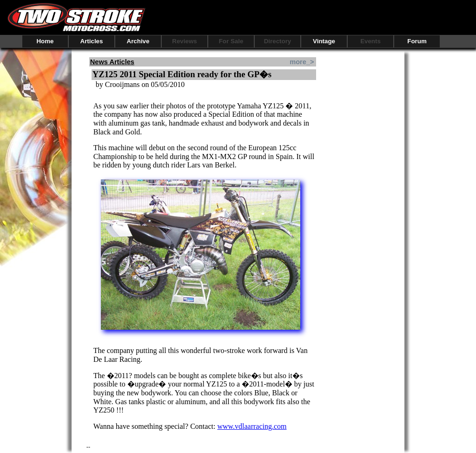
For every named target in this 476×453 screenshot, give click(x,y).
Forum (417, 41)
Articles (92, 41)
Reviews (184, 41)
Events (370, 41)
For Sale (231, 41)
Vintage (324, 41)
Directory (278, 41)
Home (45, 41)
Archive (138, 41)
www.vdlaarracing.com (252, 426)
